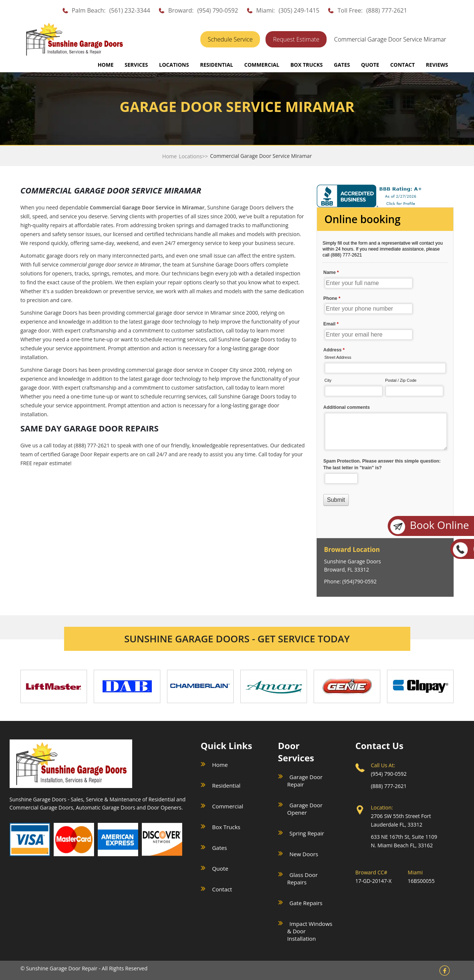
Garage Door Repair (305, 781)
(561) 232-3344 (130, 10)
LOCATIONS (174, 65)
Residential (226, 785)
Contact (222, 889)
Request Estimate (296, 39)
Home (106, 65)
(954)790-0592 (359, 581)
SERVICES (136, 65)
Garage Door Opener (305, 809)
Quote (220, 868)
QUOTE (370, 65)
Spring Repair (307, 833)
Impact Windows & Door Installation (310, 931)
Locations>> (193, 156)
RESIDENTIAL (216, 65)
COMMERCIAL (262, 65)
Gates (220, 848)
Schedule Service (230, 39)
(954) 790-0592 (218, 10)
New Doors (304, 854)
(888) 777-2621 (387, 10)
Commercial (228, 806)
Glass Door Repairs (303, 878)
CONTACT (403, 65)
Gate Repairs (306, 903)
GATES (342, 65)
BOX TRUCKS (306, 65)
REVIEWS (437, 65)
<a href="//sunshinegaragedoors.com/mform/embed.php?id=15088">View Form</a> (385, 373)
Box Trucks (226, 827)
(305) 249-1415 (299, 10)
